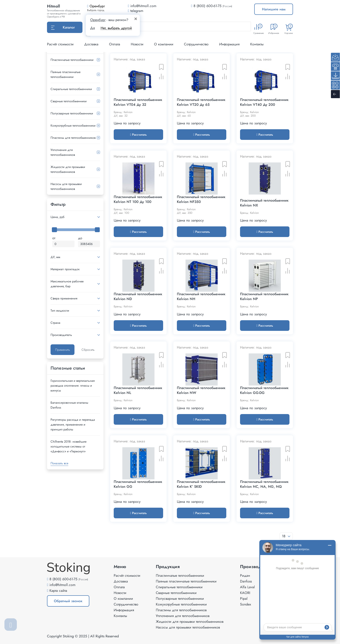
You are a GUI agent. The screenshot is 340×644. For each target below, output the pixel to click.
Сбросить (88, 350)
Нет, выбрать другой (116, 28)
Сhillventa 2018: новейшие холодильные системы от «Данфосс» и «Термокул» (68, 446)
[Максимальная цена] (89, 244)
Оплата (115, 44)
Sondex (246, 604)
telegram (136, 11)
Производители (257, 567)
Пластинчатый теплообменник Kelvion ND (138, 297)
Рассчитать (138, 135)
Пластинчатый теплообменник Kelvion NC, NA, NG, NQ (264, 484)
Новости (137, 44)
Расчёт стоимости (60, 44)
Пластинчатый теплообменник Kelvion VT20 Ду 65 (201, 102)
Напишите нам (274, 9)
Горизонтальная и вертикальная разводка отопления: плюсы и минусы (73, 386)
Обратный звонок (68, 601)
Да (93, 28)
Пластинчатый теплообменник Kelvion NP (264, 297)
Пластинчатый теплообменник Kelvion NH (201, 297)
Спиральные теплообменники (71, 89)
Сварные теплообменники (69, 101)
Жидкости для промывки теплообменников (68, 169)
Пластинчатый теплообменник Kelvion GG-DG (264, 390)
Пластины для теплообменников (73, 138)
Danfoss (246, 581)
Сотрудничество (196, 44)
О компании (164, 44)
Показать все (59, 463)
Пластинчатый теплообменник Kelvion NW (201, 390)
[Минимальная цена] (63, 244)
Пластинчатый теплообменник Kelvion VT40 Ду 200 (264, 102)
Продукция (168, 567)
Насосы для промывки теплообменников (66, 186)
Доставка (91, 44)
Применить (63, 350)
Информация (229, 44)
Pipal (244, 599)
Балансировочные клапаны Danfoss (69, 405)
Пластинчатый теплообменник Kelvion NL (138, 390)
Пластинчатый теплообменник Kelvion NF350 (201, 199)
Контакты (257, 44)
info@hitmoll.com (62, 585)
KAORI (245, 593)
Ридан (245, 576)
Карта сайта (58, 591)
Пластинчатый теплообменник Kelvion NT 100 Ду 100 (138, 199)
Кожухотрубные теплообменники (73, 125)
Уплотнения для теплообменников (63, 152)
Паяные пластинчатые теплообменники (65, 74)
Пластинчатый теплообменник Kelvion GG (138, 484)
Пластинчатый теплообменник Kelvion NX (264, 203)
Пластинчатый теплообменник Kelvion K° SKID (201, 484)
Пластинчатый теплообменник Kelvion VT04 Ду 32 (138, 102)
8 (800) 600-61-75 (207, 6)
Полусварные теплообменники (72, 113)
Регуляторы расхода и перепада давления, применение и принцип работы (73, 424)
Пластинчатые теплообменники (72, 60)
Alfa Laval (247, 587)
